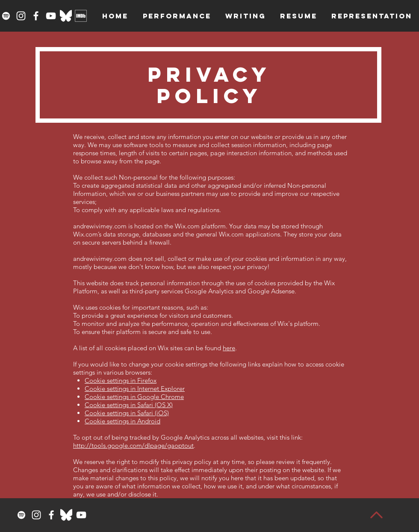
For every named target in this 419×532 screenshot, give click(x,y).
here (229, 348)
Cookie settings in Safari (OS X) (129, 405)
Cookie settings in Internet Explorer (135, 389)
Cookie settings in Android (122, 421)
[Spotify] (6, 16)
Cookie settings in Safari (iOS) (127, 413)
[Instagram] (21, 16)
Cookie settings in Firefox (121, 380)
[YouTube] (51, 16)
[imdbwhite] (81, 16)
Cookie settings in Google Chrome (134, 397)
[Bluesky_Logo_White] (66, 16)
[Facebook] (36, 16)
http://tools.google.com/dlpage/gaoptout (133, 445)
